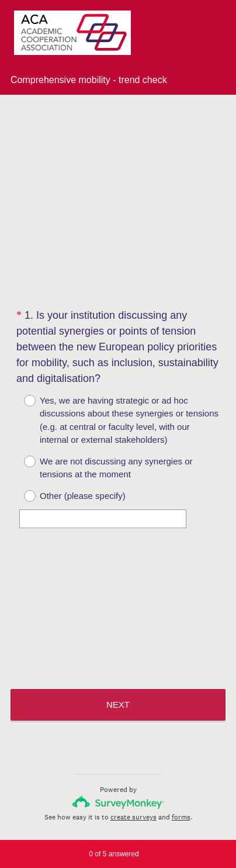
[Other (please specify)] (103, 519)
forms (181, 817)
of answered (114, 854)
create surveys (133, 817)
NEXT (118, 705)
